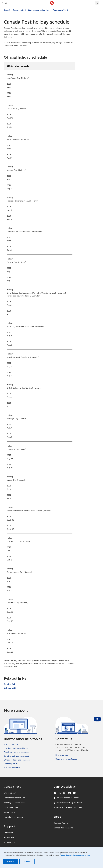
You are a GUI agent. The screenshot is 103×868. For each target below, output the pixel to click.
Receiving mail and (17, 752)
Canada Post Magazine (63, 828)
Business (12, 768)
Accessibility (9, 842)
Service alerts (10, 837)
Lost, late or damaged (17, 748)
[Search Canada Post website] (97, 3)
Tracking (12, 744)
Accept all (10, 862)
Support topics (19, 10)
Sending (10, 684)
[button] (97, 719)
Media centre (10, 812)
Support (7, 10)
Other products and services (39, 10)
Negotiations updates (13, 817)
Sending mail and (17, 756)
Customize (27, 862)
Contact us (9, 833)
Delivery (10, 688)
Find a (63, 755)
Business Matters (61, 823)
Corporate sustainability (14, 798)
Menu (4, 3)
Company (13, 764)
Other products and (17, 760)
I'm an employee (11, 807)
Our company (10, 793)
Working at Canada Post (14, 803)
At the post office (60, 10)
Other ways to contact (67, 759)
